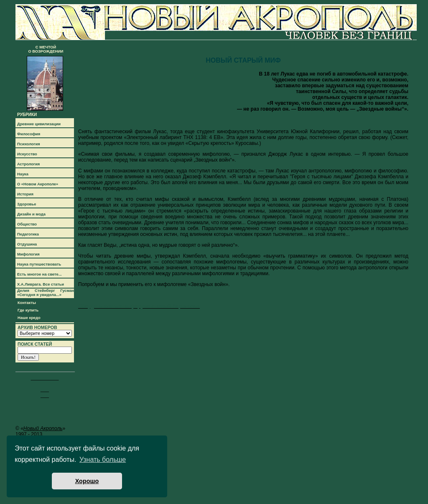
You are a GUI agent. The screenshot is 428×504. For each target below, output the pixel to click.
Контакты (27, 303)
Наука (23, 174)
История (25, 194)
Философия (29, 134)
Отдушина (27, 244)
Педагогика (28, 234)
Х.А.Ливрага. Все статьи (41, 284)
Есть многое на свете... (39, 274)
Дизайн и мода (31, 214)
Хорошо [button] (87, 481)
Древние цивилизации (39, 124)
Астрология (28, 164)
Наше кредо (29, 318)
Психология (29, 144)
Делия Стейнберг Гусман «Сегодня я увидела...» (46, 293)
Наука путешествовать (39, 264)
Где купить (28, 310)
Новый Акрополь (43, 428)
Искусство (27, 154)
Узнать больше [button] (103, 460)
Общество (27, 224)
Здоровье (27, 204)
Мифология (28, 254)
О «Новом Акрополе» (38, 184)
